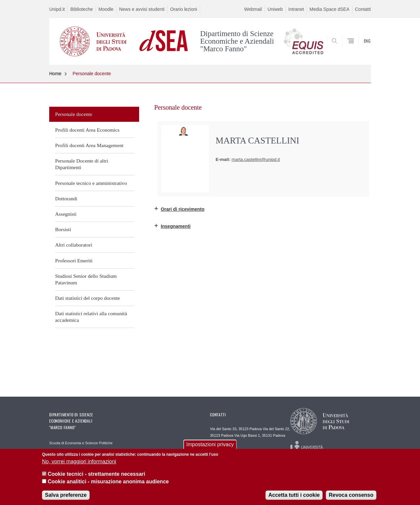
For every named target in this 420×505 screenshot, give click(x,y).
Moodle (106, 9)
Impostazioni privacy (210, 446)
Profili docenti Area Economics (87, 130)
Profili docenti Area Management (89, 145)
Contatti (363, 9)
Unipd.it (57, 9)
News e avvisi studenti (142, 9)
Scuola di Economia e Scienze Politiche (81, 443)
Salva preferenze (66, 496)
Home (55, 74)
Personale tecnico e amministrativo (91, 183)
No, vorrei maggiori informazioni (79, 462)
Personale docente (92, 74)
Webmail (253, 9)
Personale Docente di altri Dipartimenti (82, 164)
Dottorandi (66, 198)
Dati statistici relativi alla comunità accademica (91, 317)
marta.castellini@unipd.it (256, 159)
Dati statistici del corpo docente (87, 298)
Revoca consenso (351, 496)
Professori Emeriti (74, 261)
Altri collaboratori (74, 245)
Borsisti (63, 229)
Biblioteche (82, 9)
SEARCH (359, 49)
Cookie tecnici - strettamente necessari (96, 475)
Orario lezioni (183, 9)
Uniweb (275, 9)
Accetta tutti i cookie (294, 496)
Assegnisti (66, 214)
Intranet (296, 9)
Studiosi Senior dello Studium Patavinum (86, 279)
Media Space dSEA (329, 9)
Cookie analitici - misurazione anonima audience (108, 483)
